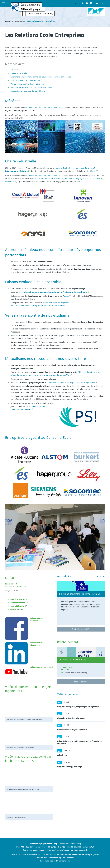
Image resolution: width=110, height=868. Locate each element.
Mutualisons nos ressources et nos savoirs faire (31, 87)
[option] (81, 604)
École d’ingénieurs (30, 5)
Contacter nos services (34, 850)
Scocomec (10, 182)
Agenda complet (81, 682)
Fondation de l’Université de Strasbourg (43, 108)
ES (91, 178)
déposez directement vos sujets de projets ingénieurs (71, 382)
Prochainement (68, 642)
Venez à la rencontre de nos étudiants (27, 84)
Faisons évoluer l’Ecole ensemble (25, 80)
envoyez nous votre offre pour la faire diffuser (50, 375)
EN (102, 3)
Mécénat (14, 70)
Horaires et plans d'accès (57, 850)
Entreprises (19, 21)
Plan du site (42, 858)
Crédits (70, 858)
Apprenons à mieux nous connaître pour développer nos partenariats (41, 77)
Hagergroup (81, 178)
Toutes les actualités (81, 629)
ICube (93, 171)
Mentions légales (57, 858)
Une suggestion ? (79, 850)
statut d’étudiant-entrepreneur (57, 303)
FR (97, 3)
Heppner (68, 178)
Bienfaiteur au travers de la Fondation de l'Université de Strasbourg (56, 292)
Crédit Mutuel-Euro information (47, 178)
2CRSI (97, 178)
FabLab (66, 296)
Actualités (64, 576)
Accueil (8, 21)
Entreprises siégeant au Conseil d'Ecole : (28, 91)
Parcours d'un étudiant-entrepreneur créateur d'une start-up (38, 306)
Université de (40, 13)
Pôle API (20, 847)
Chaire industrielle (19, 73)
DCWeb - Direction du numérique (77, 855)
